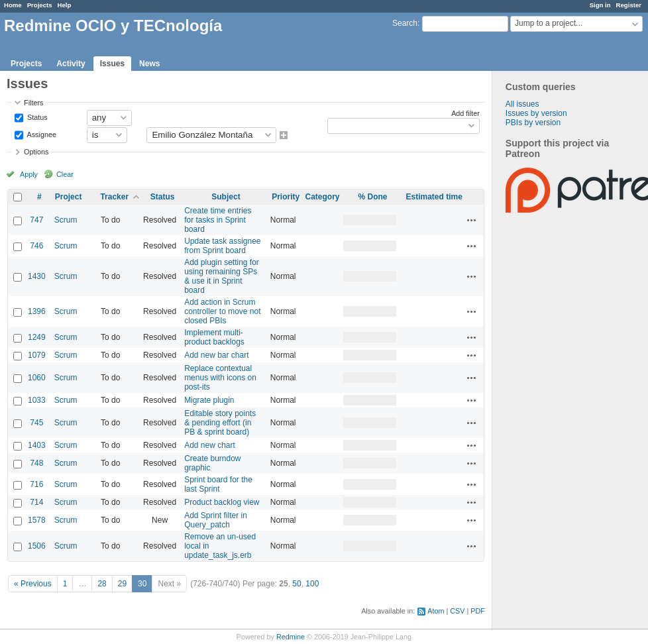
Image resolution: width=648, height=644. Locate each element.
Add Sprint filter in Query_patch (216, 520)
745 (36, 423)
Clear (65, 174)
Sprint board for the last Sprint (218, 484)
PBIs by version (533, 123)
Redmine (291, 637)
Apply (29, 174)
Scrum (66, 220)
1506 (37, 546)
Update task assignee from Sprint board (222, 246)
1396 (37, 311)
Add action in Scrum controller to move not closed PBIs (222, 311)
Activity (71, 64)
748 (36, 463)
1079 (37, 355)
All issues (522, 104)
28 (102, 584)
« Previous (33, 584)
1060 (37, 378)
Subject (226, 197)
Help (65, 5)
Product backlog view (222, 502)
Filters (33, 103)
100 (312, 584)
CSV (457, 611)
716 (36, 484)
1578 (37, 520)
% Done (372, 197)
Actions (472, 220)
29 (122, 584)
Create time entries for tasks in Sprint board (218, 220)
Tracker (114, 197)
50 (297, 584)
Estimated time (434, 197)
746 (36, 246)
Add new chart (210, 445)
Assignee (41, 134)
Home (13, 5)
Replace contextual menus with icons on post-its (220, 378)
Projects (40, 5)
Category (322, 197)
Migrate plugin (209, 400)
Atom (436, 611)
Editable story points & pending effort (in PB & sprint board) (220, 423)
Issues (112, 64)
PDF (478, 611)
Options (36, 152)
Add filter (465, 113)
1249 (37, 337)
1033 (37, 400)
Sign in (600, 5)
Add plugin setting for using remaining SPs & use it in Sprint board (222, 276)
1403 (37, 445)
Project (69, 197)
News (149, 64)
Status (36, 117)
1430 (37, 276)
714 (36, 502)
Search (405, 23)
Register (629, 5)
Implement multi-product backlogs (214, 337)
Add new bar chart (216, 355)
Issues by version (536, 113)
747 (36, 220)
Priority (286, 197)
